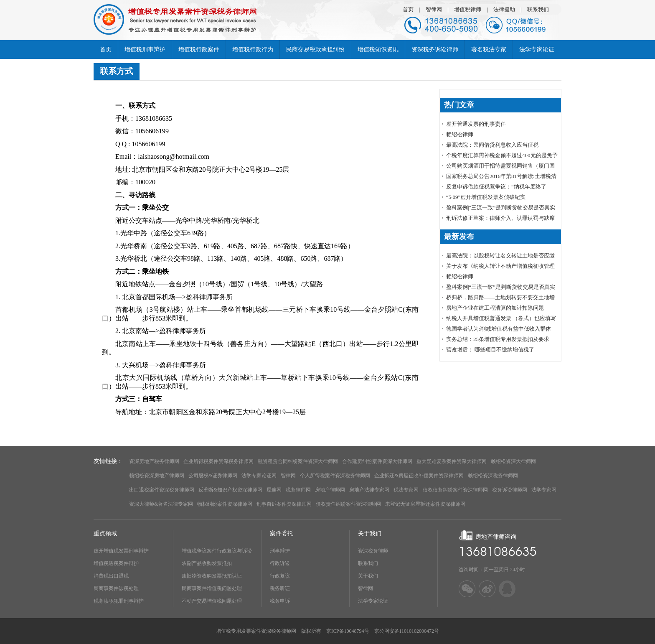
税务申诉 (280, 601)
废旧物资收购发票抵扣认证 (212, 576)
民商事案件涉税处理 (116, 588)
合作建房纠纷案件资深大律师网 (377, 461)
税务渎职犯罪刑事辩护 (119, 601)
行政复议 (280, 576)
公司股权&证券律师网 (213, 476)
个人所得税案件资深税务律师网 (335, 476)
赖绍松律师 (460, 134)
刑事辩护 (280, 551)
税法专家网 (406, 490)
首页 (408, 9)
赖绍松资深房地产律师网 (157, 476)
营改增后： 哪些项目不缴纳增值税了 (490, 350)
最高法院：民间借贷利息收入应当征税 (492, 145)
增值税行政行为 (253, 50)
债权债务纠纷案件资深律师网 (455, 490)
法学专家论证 (537, 50)
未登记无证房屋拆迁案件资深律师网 (425, 504)
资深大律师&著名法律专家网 (161, 504)
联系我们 (538, 9)
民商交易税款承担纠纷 (315, 50)
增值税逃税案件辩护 (116, 563)
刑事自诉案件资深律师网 (284, 504)
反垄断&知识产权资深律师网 (230, 490)
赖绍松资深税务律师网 (493, 476)
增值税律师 (468, 9)
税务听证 (280, 588)
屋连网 (274, 490)
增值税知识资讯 (378, 50)
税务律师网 (298, 490)
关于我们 (368, 576)
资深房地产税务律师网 (154, 461)
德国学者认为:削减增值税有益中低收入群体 (499, 329)
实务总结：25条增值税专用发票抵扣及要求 (498, 339)
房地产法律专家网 (369, 490)
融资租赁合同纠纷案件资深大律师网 (298, 461)
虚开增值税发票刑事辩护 (121, 551)
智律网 (434, 9)
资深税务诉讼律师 (435, 50)
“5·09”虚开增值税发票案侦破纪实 (486, 197)
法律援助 (504, 9)
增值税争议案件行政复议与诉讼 (217, 551)
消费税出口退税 (111, 576)
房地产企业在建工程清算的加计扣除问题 (495, 308)
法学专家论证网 (259, 476)
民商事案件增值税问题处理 (212, 588)
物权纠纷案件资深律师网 (225, 504)
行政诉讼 (280, 563)
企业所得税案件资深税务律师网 (218, 461)
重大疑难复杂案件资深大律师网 (452, 461)
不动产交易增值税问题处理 (212, 601)
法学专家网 (544, 490)
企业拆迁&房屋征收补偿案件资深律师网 (419, 476)
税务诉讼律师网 (510, 490)
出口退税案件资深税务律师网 (162, 490)
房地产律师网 (330, 490)
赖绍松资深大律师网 (513, 461)
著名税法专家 (489, 50)
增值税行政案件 (199, 50)
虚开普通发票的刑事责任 (476, 124)
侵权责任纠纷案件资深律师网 (348, 504)
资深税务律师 (373, 551)
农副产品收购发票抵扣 (207, 563)
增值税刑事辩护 (145, 50)
